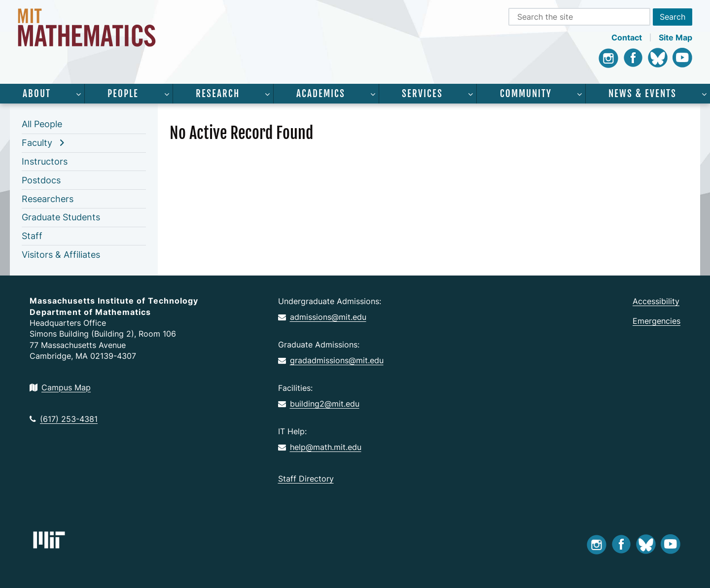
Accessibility (656, 301)
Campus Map (60, 387)
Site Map (675, 37)
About (37, 94)
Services (422, 94)
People (123, 94)
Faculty (37, 143)
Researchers (48, 199)
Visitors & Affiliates (61, 255)
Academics (321, 94)
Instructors (45, 161)
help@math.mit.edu (320, 447)
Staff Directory (306, 479)
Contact (627, 37)
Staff (32, 236)
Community (526, 94)
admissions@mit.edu (322, 317)
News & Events (642, 94)
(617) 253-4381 (64, 419)
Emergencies (657, 321)
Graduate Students (61, 217)
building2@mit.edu (319, 404)
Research (218, 94)
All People (42, 124)
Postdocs (41, 180)
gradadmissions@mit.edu (331, 360)
